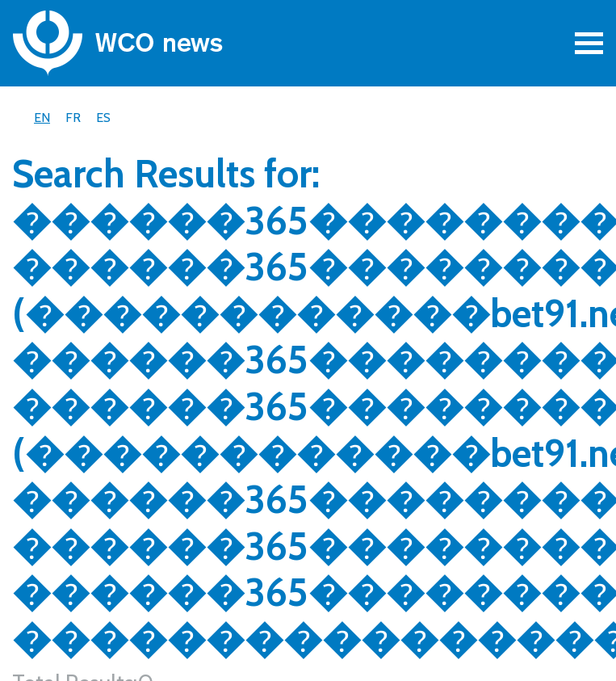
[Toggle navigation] (589, 43)
